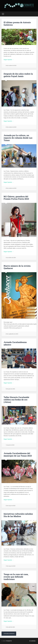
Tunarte (9, 641)
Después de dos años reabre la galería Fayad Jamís (18, 75)
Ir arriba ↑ (33, 641)
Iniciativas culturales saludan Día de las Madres (18, 515)
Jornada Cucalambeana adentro (15, 343)
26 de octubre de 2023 (11, 66)
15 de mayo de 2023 (10, 566)
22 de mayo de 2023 (10, 506)
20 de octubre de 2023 (11, 188)
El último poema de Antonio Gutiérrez (17, 24)
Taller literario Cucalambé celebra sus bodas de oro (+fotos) (16, 400)
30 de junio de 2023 (10, 389)
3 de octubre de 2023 (11, 258)
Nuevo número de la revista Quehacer (17, 267)
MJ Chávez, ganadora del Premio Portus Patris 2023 (16, 198)
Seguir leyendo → (9, 60)
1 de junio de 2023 (10, 445)
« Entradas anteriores (9, 634)
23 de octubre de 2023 (11, 127)
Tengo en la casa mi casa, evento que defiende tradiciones (16, 577)
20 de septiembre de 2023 (12, 334)
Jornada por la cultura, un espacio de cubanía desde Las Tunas (18, 138)
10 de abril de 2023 (10, 627)
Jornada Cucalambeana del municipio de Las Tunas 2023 (18, 455)
